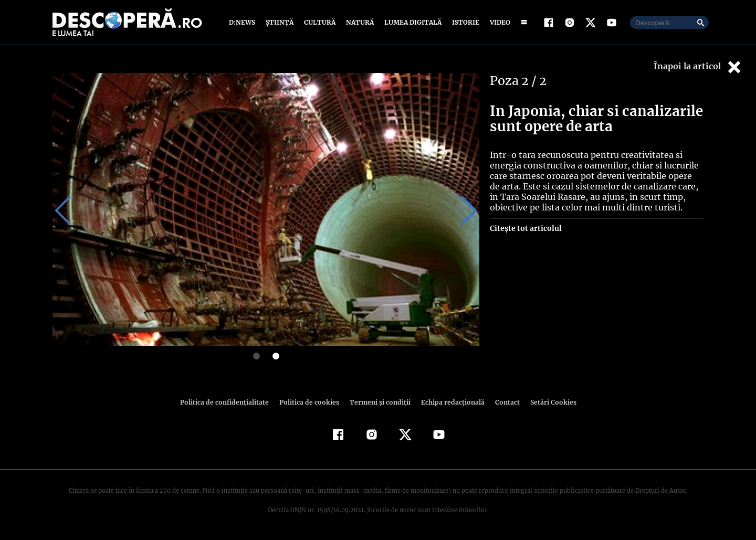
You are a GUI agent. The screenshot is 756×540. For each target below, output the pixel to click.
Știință (280, 22)
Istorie (464, 22)
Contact (503, 402)
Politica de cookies (310, 402)
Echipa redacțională (449, 402)
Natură (359, 22)
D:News (244, 22)
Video (498, 22)
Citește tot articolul (525, 228)
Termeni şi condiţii (379, 402)
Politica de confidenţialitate (229, 402)
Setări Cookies (548, 402)
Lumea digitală (411, 22)
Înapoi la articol (698, 67)
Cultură (319, 22)
